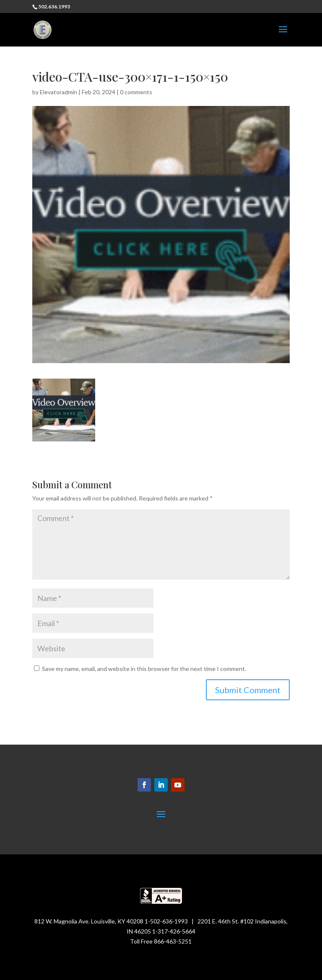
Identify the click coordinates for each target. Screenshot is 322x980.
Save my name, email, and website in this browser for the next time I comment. (144, 669)
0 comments (136, 92)
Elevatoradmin (58, 92)
